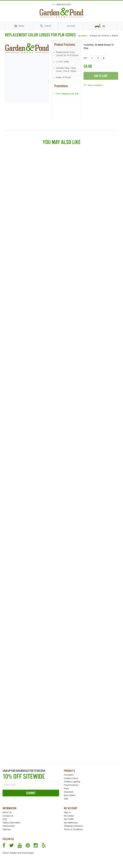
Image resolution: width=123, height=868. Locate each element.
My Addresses (71, 823)
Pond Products (71, 785)
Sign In (67, 812)
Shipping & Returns (73, 826)
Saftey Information (11, 823)
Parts (66, 789)
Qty (85, 58)
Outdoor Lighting (72, 782)
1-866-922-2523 (63, 4)
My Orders (69, 816)
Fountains (69, 775)
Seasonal (68, 792)
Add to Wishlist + (95, 85)
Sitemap (7, 829)
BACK (115, 36)
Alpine (85, 36)
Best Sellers (70, 795)
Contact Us (8, 816)
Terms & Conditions (73, 829)
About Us (7, 812)
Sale (66, 799)
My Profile (69, 819)
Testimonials (9, 826)
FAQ (5, 819)
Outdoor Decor (71, 778)
